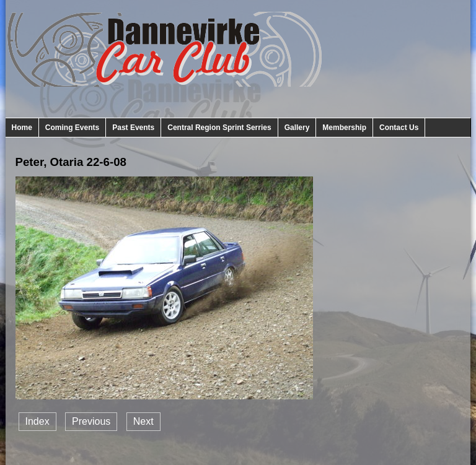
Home (22, 128)
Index (37, 421)
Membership (344, 128)
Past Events (133, 128)
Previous (91, 421)
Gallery (297, 128)
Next (143, 421)
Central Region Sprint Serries (219, 128)
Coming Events (72, 128)
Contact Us (399, 128)
